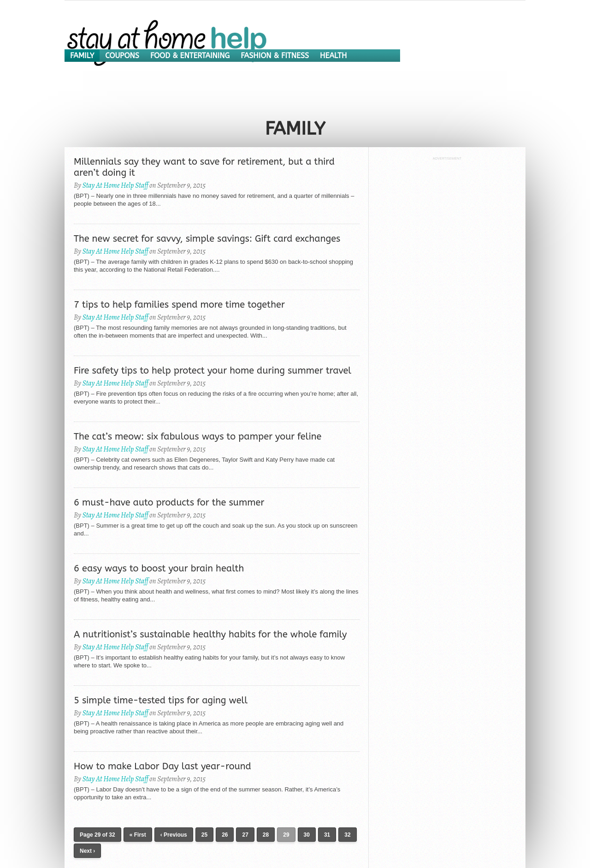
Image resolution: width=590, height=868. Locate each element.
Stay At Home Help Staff (115, 185)
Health (333, 56)
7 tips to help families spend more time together (179, 305)
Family (82, 56)
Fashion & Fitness (275, 56)
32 (347, 835)
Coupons (122, 56)
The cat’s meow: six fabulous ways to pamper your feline (198, 437)
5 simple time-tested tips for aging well (161, 700)
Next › (87, 851)
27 (245, 835)
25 (204, 835)
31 (327, 835)
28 (266, 835)
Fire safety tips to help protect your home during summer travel (212, 371)
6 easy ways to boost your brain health (159, 568)
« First (138, 835)
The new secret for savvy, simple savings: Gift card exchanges (207, 239)
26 (225, 835)
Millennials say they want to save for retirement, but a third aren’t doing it (204, 167)
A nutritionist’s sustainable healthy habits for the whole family (210, 634)
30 (307, 835)
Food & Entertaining (190, 56)
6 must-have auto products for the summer (169, 502)
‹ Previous (174, 835)
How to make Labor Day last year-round (162, 766)
